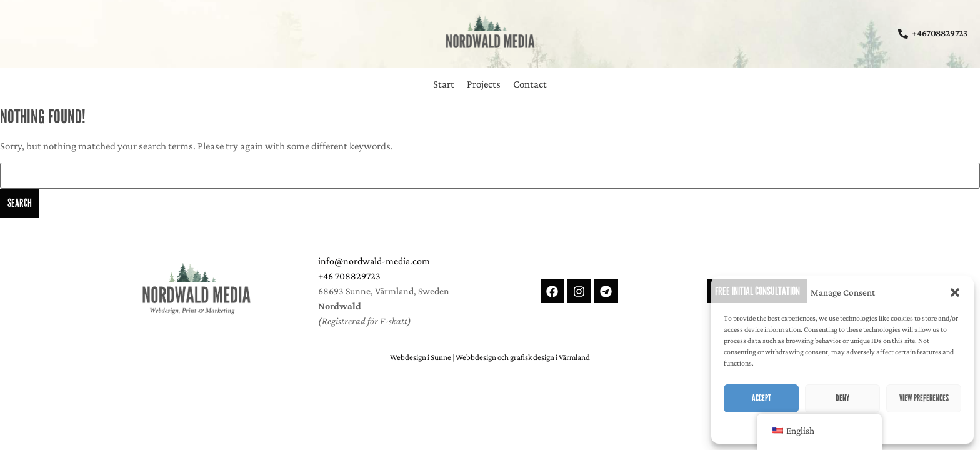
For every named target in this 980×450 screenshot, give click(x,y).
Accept (762, 398)
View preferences (924, 398)
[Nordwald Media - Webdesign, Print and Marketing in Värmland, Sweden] (196, 289)
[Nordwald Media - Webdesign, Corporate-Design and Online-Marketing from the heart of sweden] (490, 31)
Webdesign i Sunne (421, 357)
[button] (955, 292)
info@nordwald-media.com (374, 261)
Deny (842, 398)
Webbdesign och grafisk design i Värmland (523, 357)
